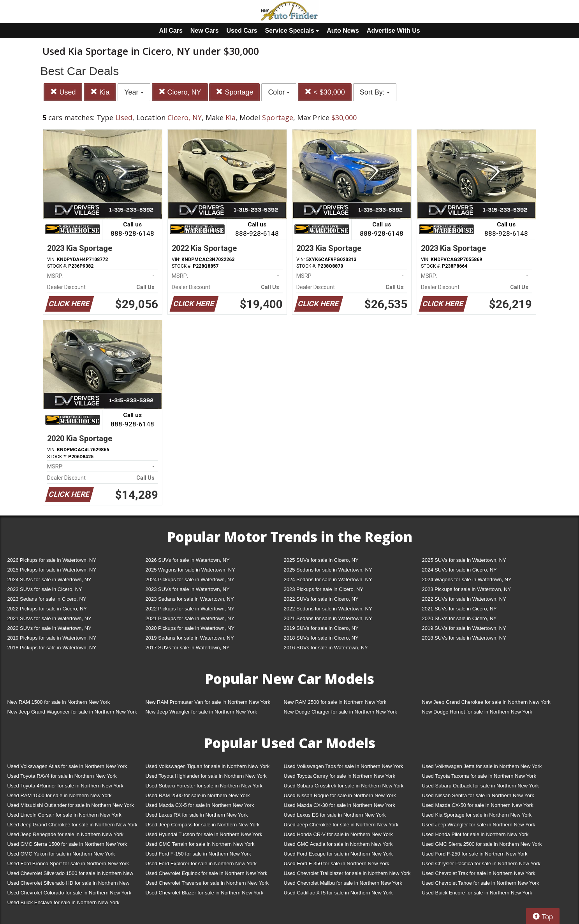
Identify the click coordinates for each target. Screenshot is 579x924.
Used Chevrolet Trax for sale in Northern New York (479, 873)
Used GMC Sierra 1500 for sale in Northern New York (67, 844)
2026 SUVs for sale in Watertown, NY (188, 560)
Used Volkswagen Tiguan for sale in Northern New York (208, 766)
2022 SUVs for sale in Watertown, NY (464, 599)
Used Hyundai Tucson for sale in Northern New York (204, 834)
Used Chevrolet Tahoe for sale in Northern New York (481, 883)
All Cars (171, 31)
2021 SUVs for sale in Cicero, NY (459, 609)
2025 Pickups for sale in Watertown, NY (52, 570)
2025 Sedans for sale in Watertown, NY (328, 570)
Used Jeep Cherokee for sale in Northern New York (341, 825)
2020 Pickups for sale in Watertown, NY (190, 628)
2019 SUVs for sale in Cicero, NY (321, 628)
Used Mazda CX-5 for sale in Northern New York (200, 805)
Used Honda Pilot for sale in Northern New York (475, 834)
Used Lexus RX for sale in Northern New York (197, 815)
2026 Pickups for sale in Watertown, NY (52, 560)
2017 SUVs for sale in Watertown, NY (188, 648)
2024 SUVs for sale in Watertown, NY (49, 579)
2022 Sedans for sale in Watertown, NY (328, 609)
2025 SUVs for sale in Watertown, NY (464, 560)
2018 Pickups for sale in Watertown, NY (52, 648)
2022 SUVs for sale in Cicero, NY (321, 599)
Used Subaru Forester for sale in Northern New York (204, 786)
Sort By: (375, 92)
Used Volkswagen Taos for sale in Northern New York (344, 766)
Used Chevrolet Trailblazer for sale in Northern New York (347, 873)
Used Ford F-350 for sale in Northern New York (337, 864)
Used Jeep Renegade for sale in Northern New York (65, 834)
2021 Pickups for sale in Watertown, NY (190, 618)
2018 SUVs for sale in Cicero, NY (321, 638)
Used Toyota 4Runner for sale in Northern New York (65, 786)
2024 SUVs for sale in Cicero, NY (459, 570)
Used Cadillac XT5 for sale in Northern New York (338, 893)
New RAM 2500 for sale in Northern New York (335, 702)
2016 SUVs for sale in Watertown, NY (326, 648)
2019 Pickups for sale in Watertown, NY (52, 638)
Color (279, 92)
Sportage (234, 92)
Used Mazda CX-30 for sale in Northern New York (340, 805)
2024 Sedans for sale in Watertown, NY (328, 579)
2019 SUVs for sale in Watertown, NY (464, 628)
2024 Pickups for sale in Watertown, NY (190, 579)
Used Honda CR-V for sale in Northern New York (338, 834)
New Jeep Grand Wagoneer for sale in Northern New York (72, 712)
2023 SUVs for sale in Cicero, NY (45, 589)
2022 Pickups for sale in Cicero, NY (47, 609)
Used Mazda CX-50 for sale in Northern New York (478, 805)
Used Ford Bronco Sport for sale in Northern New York (68, 864)
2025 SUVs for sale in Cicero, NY (321, 560)
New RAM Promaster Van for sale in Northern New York (208, 702)
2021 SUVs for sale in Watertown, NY (49, 618)
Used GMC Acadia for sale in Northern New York (338, 844)
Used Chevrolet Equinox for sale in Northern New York (207, 873)
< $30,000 (325, 92)
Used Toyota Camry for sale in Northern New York (340, 776)
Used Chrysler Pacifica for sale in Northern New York (481, 864)
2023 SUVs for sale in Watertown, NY (188, 589)
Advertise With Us (393, 31)
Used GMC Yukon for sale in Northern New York (61, 854)
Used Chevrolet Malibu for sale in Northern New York (343, 883)
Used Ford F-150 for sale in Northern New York (198, 854)
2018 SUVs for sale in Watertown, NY (464, 638)
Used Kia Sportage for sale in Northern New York (477, 815)
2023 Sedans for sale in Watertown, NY (190, 599)
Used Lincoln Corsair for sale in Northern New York (64, 815)
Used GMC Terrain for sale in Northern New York (200, 844)
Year (134, 92)
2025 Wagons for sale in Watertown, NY (190, 570)
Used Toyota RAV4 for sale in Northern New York (62, 776)
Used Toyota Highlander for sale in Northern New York (206, 776)
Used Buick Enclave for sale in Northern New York (63, 902)
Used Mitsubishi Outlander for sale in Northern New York (71, 805)
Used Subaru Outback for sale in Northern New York (481, 786)
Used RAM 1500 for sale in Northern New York (60, 795)
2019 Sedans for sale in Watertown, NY (190, 638)
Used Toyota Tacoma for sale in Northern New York (479, 776)
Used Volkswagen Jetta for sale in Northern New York (482, 766)
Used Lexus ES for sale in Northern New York (335, 815)
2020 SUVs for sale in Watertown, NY (49, 628)
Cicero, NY (180, 92)
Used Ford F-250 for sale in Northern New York (475, 854)
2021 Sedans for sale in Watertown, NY (328, 618)
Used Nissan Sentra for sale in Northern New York (478, 795)
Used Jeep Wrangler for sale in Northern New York (479, 825)
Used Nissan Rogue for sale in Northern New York (340, 795)
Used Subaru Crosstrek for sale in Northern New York (344, 786)
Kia (100, 92)
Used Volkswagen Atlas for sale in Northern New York (67, 766)
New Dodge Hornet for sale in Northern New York (477, 712)
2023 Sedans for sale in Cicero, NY (47, 599)
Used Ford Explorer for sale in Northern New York (201, 864)
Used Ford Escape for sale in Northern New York (338, 854)
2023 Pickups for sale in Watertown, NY (467, 589)
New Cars (205, 31)
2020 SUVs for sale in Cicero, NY (459, 618)
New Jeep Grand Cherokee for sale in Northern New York (486, 702)
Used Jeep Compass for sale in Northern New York (203, 825)
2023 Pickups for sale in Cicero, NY (324, 589)
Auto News (343, 31)
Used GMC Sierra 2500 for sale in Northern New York (482, 844)
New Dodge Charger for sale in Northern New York (341, 712)
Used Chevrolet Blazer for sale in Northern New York (205, 893)
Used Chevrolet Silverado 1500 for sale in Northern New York (70, 875)
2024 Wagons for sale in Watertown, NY (467, 579)
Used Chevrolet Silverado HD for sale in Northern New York (69, 885)
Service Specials (292, 31)
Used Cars (242, 31)
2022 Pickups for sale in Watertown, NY (190, 609)
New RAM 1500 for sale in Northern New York (59, 702)
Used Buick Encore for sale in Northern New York (477, 893)
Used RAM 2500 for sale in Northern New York (198, 795)
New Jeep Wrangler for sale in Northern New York (202, 712)
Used (63, 92)
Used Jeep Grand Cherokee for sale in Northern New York (73, 825)
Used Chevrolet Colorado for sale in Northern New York (70, 893)
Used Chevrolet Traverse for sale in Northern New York (207, 883)
